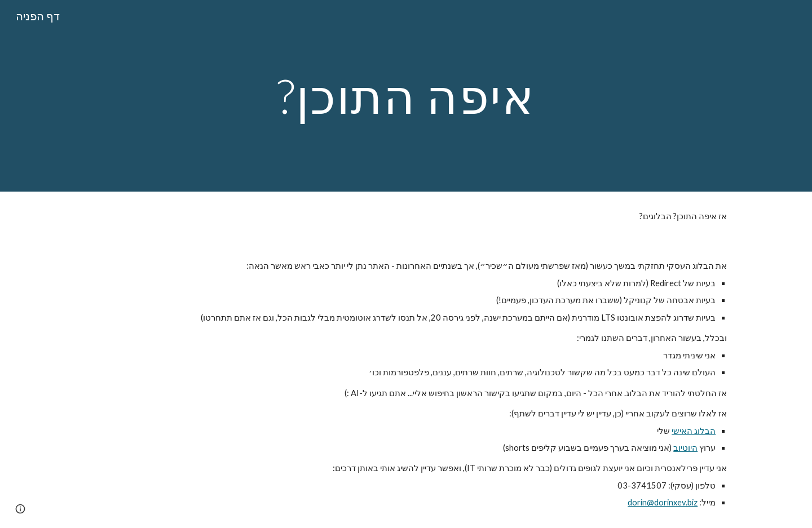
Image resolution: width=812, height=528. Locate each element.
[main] (406, 96)
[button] (20, 509)
